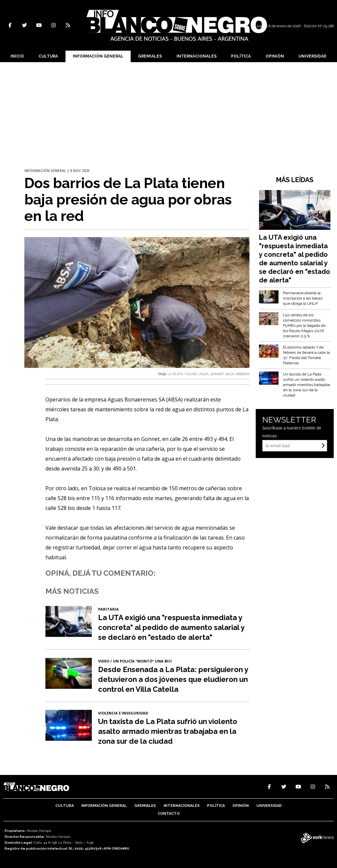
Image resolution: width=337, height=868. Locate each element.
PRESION (243, 374)
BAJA (230, 374)
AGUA (204, 374)
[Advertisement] (168, 111)
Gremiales (150, 56)
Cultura (48, 56)
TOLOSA (191, 374)
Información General (98, 56)
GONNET (217, 374)
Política (241, 56)
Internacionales (196, 56)
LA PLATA (175, 374)
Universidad (312, 56)
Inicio (17, 56)
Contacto (169, 814)
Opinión (275, 56)
